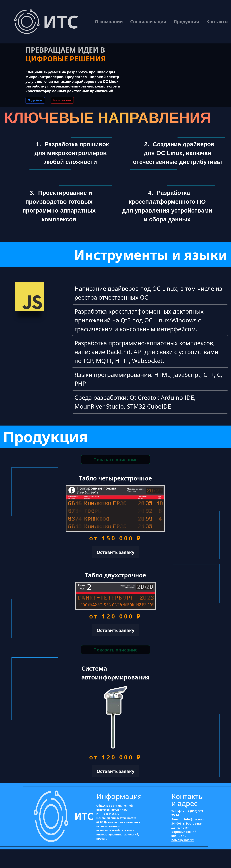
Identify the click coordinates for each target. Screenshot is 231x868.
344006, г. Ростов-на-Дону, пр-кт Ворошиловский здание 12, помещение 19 (187, 832)
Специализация (148, 22)
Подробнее (35, 100)
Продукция (186, 22)
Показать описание (115, 460)
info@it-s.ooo (194, 819)
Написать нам (62, 100)
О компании (109, 22)
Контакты (218, 22)
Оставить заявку (115, 552)
